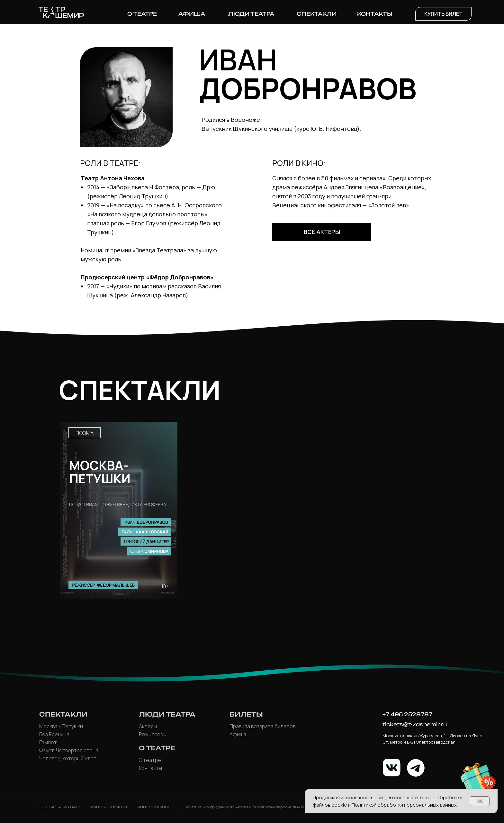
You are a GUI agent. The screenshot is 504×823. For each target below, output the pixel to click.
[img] (119, 510)
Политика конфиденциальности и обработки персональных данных (251, 807)
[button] (443, 14)
